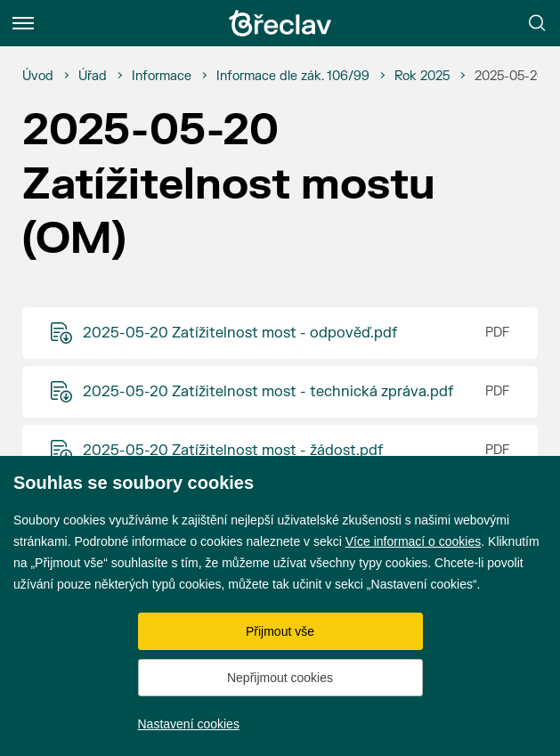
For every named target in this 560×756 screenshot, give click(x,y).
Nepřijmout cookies (280, 678)
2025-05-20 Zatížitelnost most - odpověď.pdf (240, 333)
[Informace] (162, 77)
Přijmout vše (280, 631)
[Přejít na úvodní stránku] (280, 23)
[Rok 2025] (422, 77)
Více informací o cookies (414, 541)
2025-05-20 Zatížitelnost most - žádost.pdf (233, 451)
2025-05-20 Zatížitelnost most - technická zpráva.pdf (268, 392)
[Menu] (23, 23)
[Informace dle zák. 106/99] (293, 77)
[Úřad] (93, 77)
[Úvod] (38, 77)
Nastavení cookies (189, 724)
